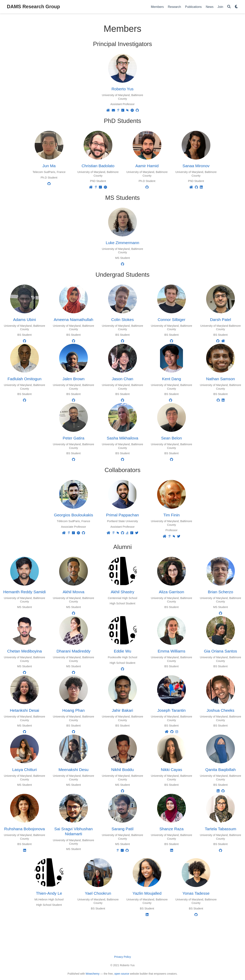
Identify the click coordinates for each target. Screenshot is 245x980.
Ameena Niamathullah (74, 320)
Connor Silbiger (172, 320)
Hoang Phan (74, 710)
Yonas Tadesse (196, 893)
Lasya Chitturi (24, 770)
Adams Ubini (24, 320)
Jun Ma (49, 166)
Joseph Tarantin (171, 710)
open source (122, 974)
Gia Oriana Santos (221, 651)
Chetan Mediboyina (25, 651)
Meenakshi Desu (73, 770)
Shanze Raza (171, 829)
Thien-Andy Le (49, 893)
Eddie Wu (123, 651)
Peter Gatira (73, 438)
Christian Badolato (98, 166)
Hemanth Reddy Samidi (24, 592)
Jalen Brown (73, 379)
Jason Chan (122, 379)
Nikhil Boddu (122, 770)
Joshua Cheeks (221, 710)
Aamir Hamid (147, 166)
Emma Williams (172, 651)
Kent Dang (171, 379)
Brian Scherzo (220, 592)
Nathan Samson (221, 379)
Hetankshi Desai (25, 710)
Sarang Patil (122, 829)
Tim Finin (171, 515)
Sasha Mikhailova (123, 438)
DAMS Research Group (33, 7)
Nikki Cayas (172, 770)
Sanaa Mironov (196, 166)
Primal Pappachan (122, 515)
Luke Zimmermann (122, 243)
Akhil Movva (73, 592)
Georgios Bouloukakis (73, 515)
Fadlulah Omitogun (24, 379)
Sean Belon (172, 438)
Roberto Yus (122, 89)
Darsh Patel (220, 320)
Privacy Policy (122, 957)
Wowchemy (92, 974)
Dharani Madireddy (73, 651)
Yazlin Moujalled (147, 893)
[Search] (229, 7)
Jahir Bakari (123, 710)
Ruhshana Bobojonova (25, 829)
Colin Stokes (122, 320)
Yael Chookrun (98, 893)
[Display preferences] (236, 7)
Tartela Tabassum (220, 829)
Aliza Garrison (171, 592)
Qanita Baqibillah (221, 770)
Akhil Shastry (123, 592)
